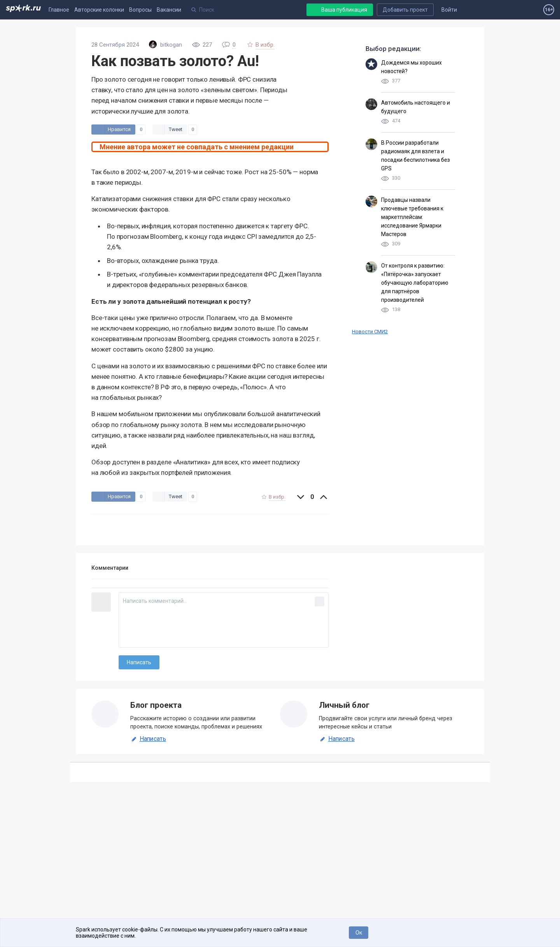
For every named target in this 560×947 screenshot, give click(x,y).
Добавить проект (405, 10)
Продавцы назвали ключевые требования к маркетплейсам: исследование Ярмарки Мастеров (412, 217)
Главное (59, 10)
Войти (449, 10)
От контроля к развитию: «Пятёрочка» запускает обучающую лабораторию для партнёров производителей (415, 283)
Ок (359, 933)
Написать (148, 739)
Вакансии (169, 10)
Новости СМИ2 (370, 332)
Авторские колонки (99, 10)
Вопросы (140, 10)
